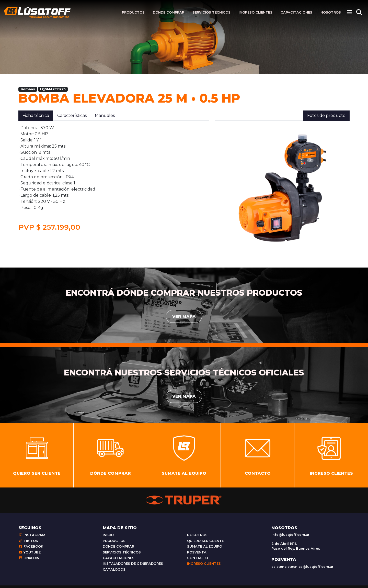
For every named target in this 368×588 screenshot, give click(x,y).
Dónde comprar (169, 12)
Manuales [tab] (105, 115)
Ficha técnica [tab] (36, 115)
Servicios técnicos (211, 12)
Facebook (31, 549)
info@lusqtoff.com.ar (290, 537)
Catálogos (114, 572)
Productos (133, 12)
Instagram (32, 538)
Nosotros (331, 12)
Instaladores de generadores (133, 566)
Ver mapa (184, 317)
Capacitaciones (296, 12)
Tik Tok (28, 543)
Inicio (108, 538)
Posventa (197, 555)
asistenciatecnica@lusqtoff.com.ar (302, 569)
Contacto (198, 561)
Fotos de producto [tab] (326, 115)
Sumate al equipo (205, 549)
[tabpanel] (114, 178)
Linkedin (29, 561)
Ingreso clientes (256, 12)
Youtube (30, 555)
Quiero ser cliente (205, 543)
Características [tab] (72, 115)
